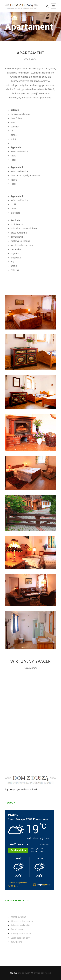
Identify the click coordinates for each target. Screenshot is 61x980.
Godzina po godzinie (17, 883)
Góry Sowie (17, 930)
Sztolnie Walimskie (20, 925)
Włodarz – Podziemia (22, 921)
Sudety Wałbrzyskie (21, 934)
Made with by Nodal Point (35, 973)
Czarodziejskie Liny (20, 938)
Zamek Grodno (18, 917)
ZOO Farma (16, 942)
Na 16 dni (12, 886)
